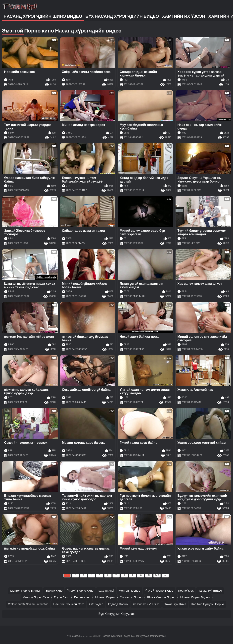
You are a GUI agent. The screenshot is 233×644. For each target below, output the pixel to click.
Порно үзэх (186, 591)
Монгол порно (105, 597)
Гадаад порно (118, 604)
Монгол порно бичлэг (25, 591)
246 (157, 575)
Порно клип (82, 597)
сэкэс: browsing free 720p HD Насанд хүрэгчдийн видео (101, 636)
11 (149, 575)
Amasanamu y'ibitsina (146, 604)
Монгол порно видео (195, 597)
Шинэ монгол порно (161, 597)
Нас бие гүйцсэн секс (69, 604)
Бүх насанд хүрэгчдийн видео (122, 16)
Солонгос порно (131, 597)
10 (141, 575)
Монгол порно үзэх (36, 597)
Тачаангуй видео (210, 591)
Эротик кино (54, 591)
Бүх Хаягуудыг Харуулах (117, 614)
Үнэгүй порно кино (80, 591)
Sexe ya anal (106, 591)
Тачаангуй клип (175, 604)
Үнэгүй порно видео (159, 591)
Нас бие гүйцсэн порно (207, 604)
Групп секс (62, 597)
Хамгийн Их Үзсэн (184, 16)
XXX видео (96, 604)
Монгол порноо (129, 591)
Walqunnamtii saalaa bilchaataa (28, 604)
